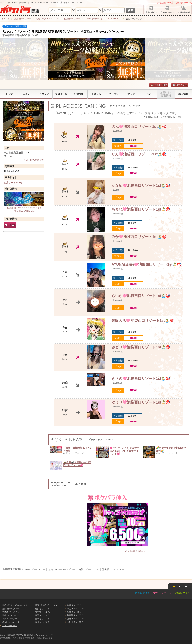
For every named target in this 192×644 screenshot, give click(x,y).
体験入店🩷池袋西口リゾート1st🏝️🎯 (143, 321)
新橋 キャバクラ (74, 612)
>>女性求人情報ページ (137, 551)
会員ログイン (142, 593)
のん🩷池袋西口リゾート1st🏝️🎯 (139, 127)
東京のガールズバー (35, 569)
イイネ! (159, 85)
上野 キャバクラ (42, 619)
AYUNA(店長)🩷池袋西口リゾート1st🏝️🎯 (146, 264)
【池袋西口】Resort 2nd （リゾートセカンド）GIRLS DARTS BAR (24, 202)
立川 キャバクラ (10, 626)
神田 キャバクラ (10, 619)
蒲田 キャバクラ (42, 622)
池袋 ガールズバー (11, 609)
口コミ (180, 85)
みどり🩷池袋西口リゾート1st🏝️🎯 (141, 347)
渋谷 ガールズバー (75, 609)
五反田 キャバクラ (75, 622)
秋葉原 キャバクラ (75, 615)
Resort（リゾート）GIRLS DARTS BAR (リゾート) (40, 31)
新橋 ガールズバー (11, 615)
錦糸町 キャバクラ (11, 622)
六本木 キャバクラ (11, 612)
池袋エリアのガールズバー (62, 569)
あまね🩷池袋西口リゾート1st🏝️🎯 (141, 209)
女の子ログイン (162, 593)
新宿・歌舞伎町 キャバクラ (15, 605)
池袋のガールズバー (89, 569)
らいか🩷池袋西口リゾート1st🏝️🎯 (141, 296)
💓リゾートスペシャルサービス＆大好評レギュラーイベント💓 (124, 451)
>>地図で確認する (34, 160)
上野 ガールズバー (75, 619)
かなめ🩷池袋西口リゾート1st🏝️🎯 (141, 186)
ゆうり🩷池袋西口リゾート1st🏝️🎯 (141, 402)
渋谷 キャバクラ (42, 609)
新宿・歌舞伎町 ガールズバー (48, 605)
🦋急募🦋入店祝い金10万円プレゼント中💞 (77, 464)
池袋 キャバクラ (74, 605)
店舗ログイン (183, 593)
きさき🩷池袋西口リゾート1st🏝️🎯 (141, 379)
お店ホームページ (14, 183)
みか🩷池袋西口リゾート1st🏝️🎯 (139, 237)
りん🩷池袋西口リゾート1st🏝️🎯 (139, 154)
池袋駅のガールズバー (113, 569)
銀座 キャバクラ (42, 615)
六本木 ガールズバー (44, 612)
